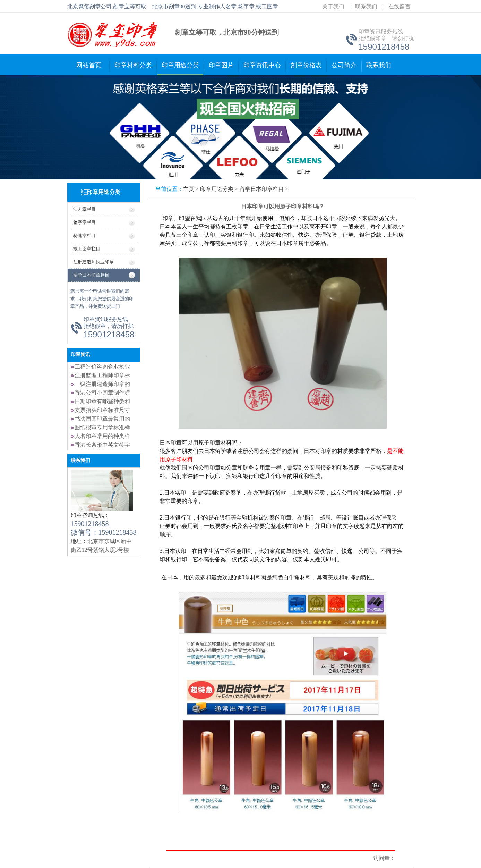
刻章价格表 (306, 65)
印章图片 (221, 65)
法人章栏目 (84, 209)
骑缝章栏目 (84, 235)
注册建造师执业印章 (93, 262)
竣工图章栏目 (87, 249)
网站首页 (89, 65)
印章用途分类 (180, 65)
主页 (189, 189)
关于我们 (333, 6)
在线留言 (400, 6)
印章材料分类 (133, 65)
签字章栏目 (84, 222)
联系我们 (366, 6)
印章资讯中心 (262, 65)
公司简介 (344, 65)
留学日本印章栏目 (91, 275)
